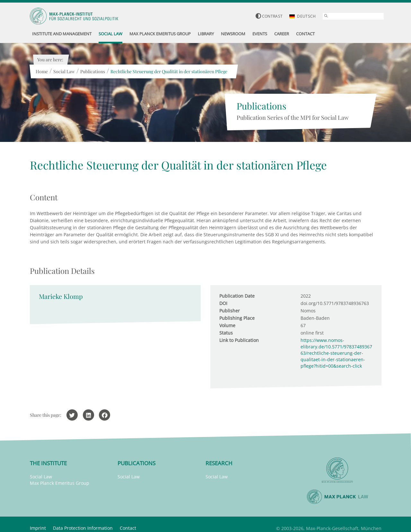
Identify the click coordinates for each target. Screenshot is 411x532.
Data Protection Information (83, 528)
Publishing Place (237, 318)
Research (219, 463)
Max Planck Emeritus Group (60, 483)
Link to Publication (239, 340)
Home (42, 71)
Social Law (64, 71)
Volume (227, 325)
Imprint (38, 528)
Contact (128, 528)
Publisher (230, 311)
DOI (223, 303)
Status (226, 333)
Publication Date (237, 296)
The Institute (48, 463)
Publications (93, 71)
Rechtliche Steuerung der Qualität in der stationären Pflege (169, 71)
